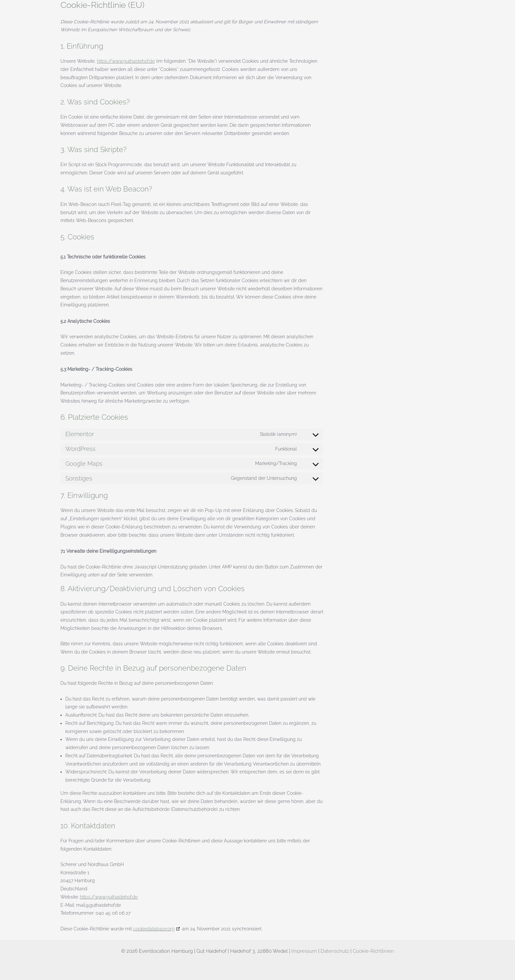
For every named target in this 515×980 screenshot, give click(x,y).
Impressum (304, 951)
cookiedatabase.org (154, 929)
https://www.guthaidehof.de (126, 61)
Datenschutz (335, 951)
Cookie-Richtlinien (373, 951)
